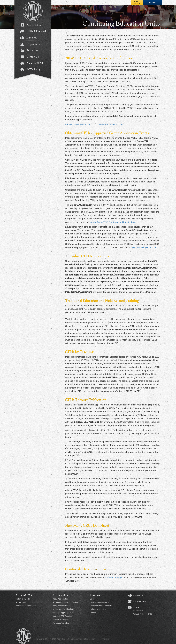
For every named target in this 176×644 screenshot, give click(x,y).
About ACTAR (33, 63)
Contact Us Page (114, 577)
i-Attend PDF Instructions (111, 124)
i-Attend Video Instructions (78, 124)
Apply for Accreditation (62, 606)
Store (92, 599)
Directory (30, 38)
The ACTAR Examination (63, 609)
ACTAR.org (31, 70)
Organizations (33, 44)
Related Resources (98, 609)
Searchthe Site (137, 2)
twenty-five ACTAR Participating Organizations (113, 222)
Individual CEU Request (62, 616)
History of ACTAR (23, 599)
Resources (30, 51)
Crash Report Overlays (99, 602)
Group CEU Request (61, 620)
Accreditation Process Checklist (66, 602)
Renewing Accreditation (62, 623)
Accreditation (32, 25)
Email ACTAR (139, 596)
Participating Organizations (27, 606)
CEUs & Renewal (34, 32)
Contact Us (31, 57)
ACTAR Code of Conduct (26, 602)
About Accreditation (60, 599)
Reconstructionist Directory (101, 606)
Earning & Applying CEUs (63, 613)
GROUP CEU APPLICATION (145, 248)
